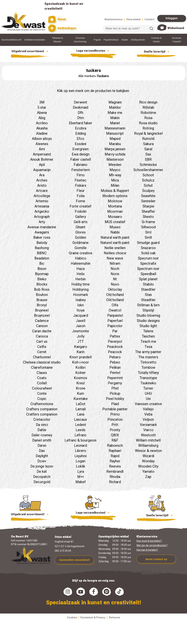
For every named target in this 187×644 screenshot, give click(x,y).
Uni (148, 399)
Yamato (148, 472)
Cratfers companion (42, 414)
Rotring (148, 128)
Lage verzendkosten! (93, 513)
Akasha (42, 128)
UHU (148, 394)
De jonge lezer (42, 466)
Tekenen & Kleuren (57, 40)
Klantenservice (113, 19)
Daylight (42, 456)
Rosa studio (148, 123)
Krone (81, 388)
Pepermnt (115, 378)
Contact (149, 19)
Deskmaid (81, 108)
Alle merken (87, 76)
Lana (81, 414)
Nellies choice (115, 253)
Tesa (148, 347)
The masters (148, 357)
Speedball (148, 274)
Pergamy (115, 383)
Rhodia (115, 477)
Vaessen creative (148, 404)
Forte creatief (81, 206)
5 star (42, 108)
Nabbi (115, 232)
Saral (148, 149)
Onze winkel (133, 19)
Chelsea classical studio (42, 362)
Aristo (42, 186)
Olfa (115, 305)
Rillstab (148, 108)
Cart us (42, 342)
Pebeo (115, 362)
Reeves (115, 466)
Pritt (115, 425)
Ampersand (42, 154)
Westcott (148, 435)
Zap (148, 477)
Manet (115, 123)
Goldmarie (81, 243)
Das (42, 451)
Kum (81, 394)
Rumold (148, 139)
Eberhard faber (81, 123)
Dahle (42, 430)
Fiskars (81, 186)
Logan (81, 461)
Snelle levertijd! (157, 515)
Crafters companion (42, 409)
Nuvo (115, 284)
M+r (81, 477)
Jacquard (81, 316)
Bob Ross (42, 290)
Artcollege (42, 196)
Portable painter (115, 409)
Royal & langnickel (148, 134)
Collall (42, 383)
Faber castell (81, 160)
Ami (42, 149)
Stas (148, 295)
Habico (81, 258)
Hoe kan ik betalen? (147, 550)
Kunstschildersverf (11, 40)
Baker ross (42, 238)
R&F (115, 440)
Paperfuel (115, 321)
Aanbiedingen (62, 28)
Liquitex (81, 456)
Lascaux (81, 420)
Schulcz (148, 180)
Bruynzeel (42, 316)
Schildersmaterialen (35, 40)
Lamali (81, 409)
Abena (42, 113)
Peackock (115, 347)
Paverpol (115, 342)
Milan (115, 186)
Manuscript (115, 134)
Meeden (115, 165)
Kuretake (81, 399)
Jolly (81, 336)
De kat (42, 472)
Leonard (81, 446)
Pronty (115, 430)
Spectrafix (148, 264)
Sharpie (148, 206)
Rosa (148, 118)
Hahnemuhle (81, 264)
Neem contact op (156, 559)
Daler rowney (42, 435)
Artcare (42, 191)
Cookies (72, 618)
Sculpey (148, 191)
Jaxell (81, 321)
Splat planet (148, 279)
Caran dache (42, 331)
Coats (42, 378)
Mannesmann (115, 128)
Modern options (115, 196)
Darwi (42, 446)
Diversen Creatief (177, 40)
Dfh (81, 113)
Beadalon (42, 258)
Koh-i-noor (81, 362)
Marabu (115, 144)
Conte (42, 394)
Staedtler (148, 290)
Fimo (81, 175)
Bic (42, 264)
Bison (42, 269)
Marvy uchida (115, 154)
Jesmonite (81, 331)
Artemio (42, 201)
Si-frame (148, 222)
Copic (42, 399)
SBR (148, 160)
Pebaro (115, 357)
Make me (115, 113)
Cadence (42, 321)
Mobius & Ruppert (115, 191)
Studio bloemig (148, 316)
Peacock (115, 352)
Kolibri (81, 368)
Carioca (42, 336)
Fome (81, 201)
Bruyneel (42, 310)
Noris (115, 274)
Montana (115, 206)
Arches (42, 180)
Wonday (148, 461)
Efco (81, 139)
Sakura (148, 144)
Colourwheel (42, 388)
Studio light (148, 326)
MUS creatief (115, 222)
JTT (81, 342)
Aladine (42, 134)
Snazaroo (148, 248)
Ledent (81, 425)
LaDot (81, 404)
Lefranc (81, 435)
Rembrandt (115, 472)
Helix (81, 274)
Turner (148, 388)
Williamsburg (148, 446)
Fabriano (81, 165)
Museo (115, 227)
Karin (81, 352)
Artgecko (42, 212)
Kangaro (81, 347)
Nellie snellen (115, 248)
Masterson (115, 160)
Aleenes (42, 144)
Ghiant (81, 227)
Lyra (81, 472)
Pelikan (115, 368)
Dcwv (42, 461)
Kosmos (81, 378)
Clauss (42, 373)
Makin (115, 118)
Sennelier (148, 201)
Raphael (115, 451)
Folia (81, 196)
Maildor (115, 108)
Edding (81, 134)
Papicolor (115, 326)
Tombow (148, 368)
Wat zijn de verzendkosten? (152, 545)
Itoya (81, 310)
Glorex (81, 232)
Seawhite (148, 196)
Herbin (81, 279)
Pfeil (115, 388)
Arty (42, 222)
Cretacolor (42, 420)
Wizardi (148, 456)
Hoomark (81, 295)
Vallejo (148, 409)
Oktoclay (115, 290)
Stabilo (148, 284)
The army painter (148, 352)
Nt (115, 279)
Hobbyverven (138, 40)
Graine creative (81, 253)
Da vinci (42, 425)
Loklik (81, 466)
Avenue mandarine (42, 227)
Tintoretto (148, 362)
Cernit (42, 352)
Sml (148, 232)
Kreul (81, 383)
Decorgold (42, 482)
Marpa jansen (115, 149)
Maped (115, 139)
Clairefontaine (42, 368)
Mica (115, 180)
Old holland (115, 295)
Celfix (42, 347)
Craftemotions (42, 404)
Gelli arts (81, 222)
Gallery (81, 217)
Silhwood (148, 227)
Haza (81, 269)
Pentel (115, 373)
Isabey (81, 300)
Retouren (115, 618)
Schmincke (148, 165)
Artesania (42, 206)
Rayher (115, 461)
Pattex (115, 336)
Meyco (115, 170)
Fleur (81, 191)
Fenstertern (81, 170)
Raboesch (115, 446)
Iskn (81, 305)
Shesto (148, 217)
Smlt (148, 238)
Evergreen (81, 149)
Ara (42, 175)
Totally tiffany (148, 373)
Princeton (115, 420)
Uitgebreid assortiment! (30, 514)
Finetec (81, 180)
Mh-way (115, 175)
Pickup (115, 394)
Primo (115, 414)
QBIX (115, 435)
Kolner (81, 373)
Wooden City (148, 466)
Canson (42, 326)
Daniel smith (42, 440)
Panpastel (115, 316)
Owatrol (115, 310)
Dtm (81, 118)
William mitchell (148, 440)
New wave (115, 258)
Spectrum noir (148, 269)
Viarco (148, 430)
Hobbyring (81, 290)
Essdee (81, 144)
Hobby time (81, 284)
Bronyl (42, 305)
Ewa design (81, 154)
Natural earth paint (115, 238)
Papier (97, 40)
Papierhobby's (111, 40)
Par (115, 331)
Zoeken (151, 29)
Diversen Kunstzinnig (80, 40)
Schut (148, 186)
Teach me (148, 342)
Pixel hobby (115, 399)
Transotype (148, 378)
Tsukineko (148, 383)
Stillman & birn (148, 305)
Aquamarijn (42, 170)
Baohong (42, 248)
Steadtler (148, 300)
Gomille (81, 248)
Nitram (115, 264)
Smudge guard (148, 243)
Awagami (42, 232)
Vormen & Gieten (156, 40)
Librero (81, 451)
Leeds (81, 430)
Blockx (42, 284)
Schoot (148, 175)
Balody (42, 243)
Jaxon (81, 326)
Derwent (81, 102)
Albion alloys (42, 139)
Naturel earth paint (115, 243)
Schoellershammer (148, 170)
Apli (42, 165)
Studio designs (148, 321)
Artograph (42, 217)
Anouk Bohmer (42, 160)
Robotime (148, 113)
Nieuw (57, 19)
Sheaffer (148, 212)
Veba (148, 414)
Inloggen (172, 18)
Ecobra (81, 128)
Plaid (115, 404)
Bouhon (42, 295)
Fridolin (81, 212)
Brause (42, 300)
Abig (42, 118)
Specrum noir (148, 258)
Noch (115, 269)
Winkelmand (176, 28)
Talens (148, 331)
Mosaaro (115, 217)
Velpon (148, 420)
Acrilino (42, 123)
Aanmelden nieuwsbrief (74, 560)
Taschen (148, 336)
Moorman (115, 212)
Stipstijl (148, 310)
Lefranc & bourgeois (81, 440)
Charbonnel (42, 357)
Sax (148, 154)
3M (42, 102)
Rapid (115, 456)
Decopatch (42, 477)
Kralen (125, 40)
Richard (115, 482)
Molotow (115, 201)
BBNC (42, 253)
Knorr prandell (81, 357)
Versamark (148, 425)
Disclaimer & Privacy (93, 618)
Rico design (148, 102)
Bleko (42, 279)
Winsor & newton (148, 451)
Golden (81, 238)
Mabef (81, 482)
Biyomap (42, 274)
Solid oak (148, 253)
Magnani (115, 102)
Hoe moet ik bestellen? (149, 541)
